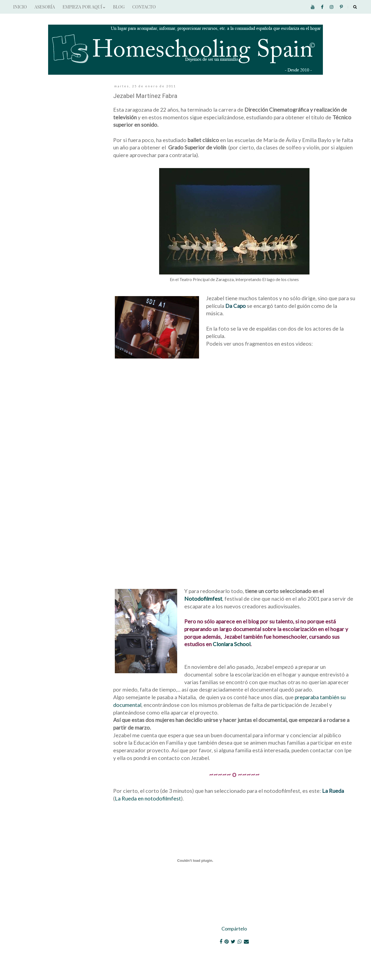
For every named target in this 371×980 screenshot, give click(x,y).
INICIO (20, 7)
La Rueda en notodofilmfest (148, 798)
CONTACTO (144, 7)
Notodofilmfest (203, 599)
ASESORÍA (45, 7)
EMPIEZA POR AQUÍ (84, 7)
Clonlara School (232, 644)
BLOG (119, 7)
